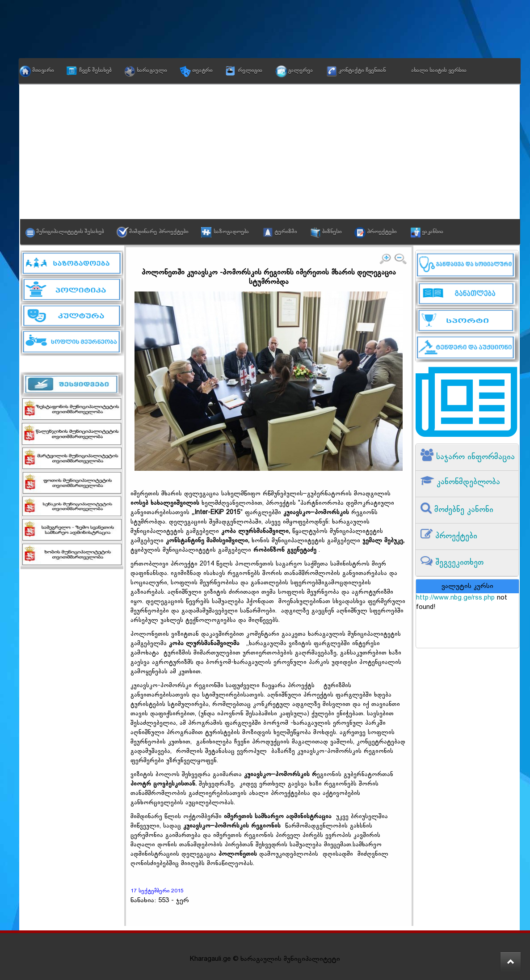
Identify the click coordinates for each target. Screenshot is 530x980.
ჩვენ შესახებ (95, 71)
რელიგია (250, 71)
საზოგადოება (231, 232)
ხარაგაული (152, 71)
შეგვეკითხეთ (458, 563)
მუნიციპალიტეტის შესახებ (70, 232)
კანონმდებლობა (467, 482)
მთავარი (43, 71)
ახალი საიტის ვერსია (439, 71)
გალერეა (300, 71)
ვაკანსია (433, 232)
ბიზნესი (332, 232)
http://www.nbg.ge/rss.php (455, 598)
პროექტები (382, 232)
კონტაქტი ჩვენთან (362, 71)
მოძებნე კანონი (463, 510)
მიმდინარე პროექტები (159, 232)
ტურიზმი (286, 232)
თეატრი (202, 71)
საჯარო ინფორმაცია (474, 457)
